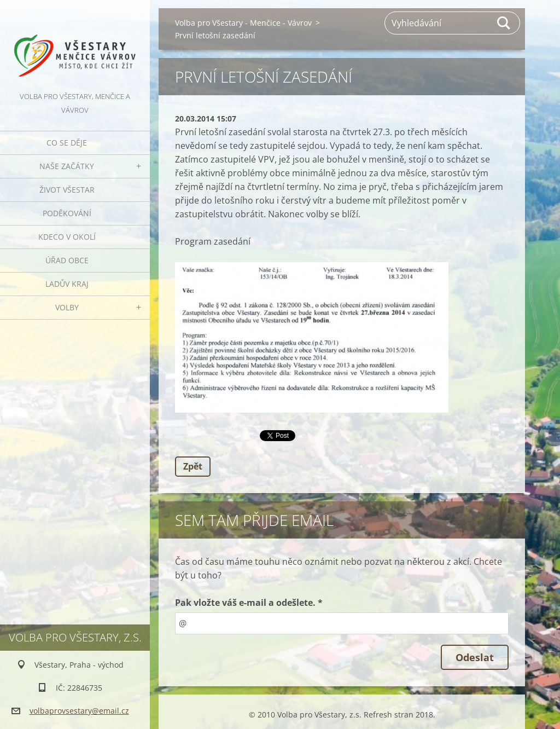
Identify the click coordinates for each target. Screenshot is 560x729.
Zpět (193, 466)
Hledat (504, 23)
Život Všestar (67, 190)
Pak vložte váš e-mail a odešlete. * (249, 603)
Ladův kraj (67, 284)
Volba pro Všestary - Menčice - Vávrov (243, 23)
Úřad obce (67, 260)
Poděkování (67, 213)
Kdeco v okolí (67, 237)
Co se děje (67, 143)
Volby (67, 307)
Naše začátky (67, 166)
